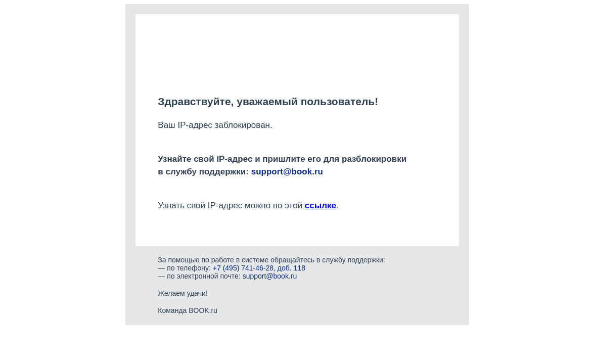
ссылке (321, 206)
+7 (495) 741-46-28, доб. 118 (259, 268)
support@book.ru (287, 172)
